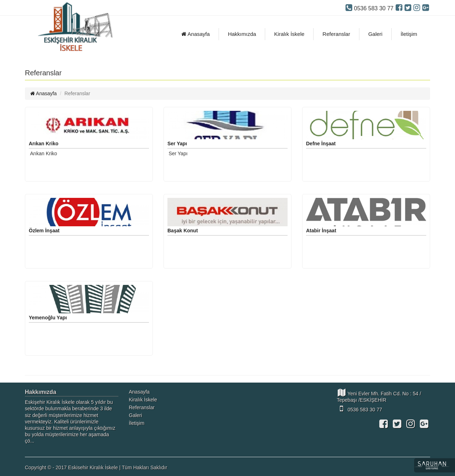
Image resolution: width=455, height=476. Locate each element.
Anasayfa (196, 34)
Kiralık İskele (289, 34)
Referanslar (336, 34)
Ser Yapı (177, 144)
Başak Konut (183, 231)
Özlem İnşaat (44, 231)
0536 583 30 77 (360, 409)
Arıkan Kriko (44, 144)
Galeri (375, 34)
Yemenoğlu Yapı (48, 318)
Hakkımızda (242, 34)
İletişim (409, 34)
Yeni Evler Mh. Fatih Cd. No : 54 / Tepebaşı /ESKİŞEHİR (379, 396)
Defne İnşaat (321, 144)
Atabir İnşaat (321, 231)
